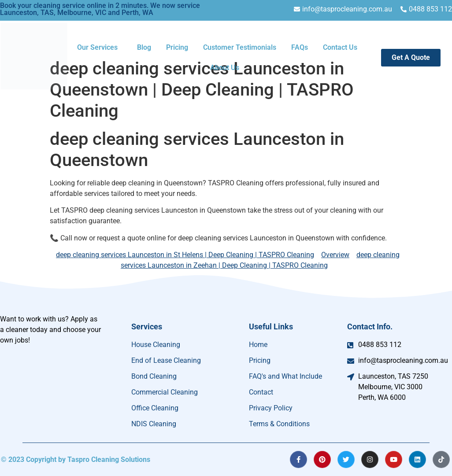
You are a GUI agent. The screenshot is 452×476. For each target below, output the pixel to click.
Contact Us (340, 47)
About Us (225, 68)
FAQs (300, 47)
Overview (335, 255)
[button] (100, 48)
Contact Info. (370, 327)
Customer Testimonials (240, 47)
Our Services (97, 47)
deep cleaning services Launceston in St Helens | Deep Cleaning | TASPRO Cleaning (185, 255)
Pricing (177, 47)
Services (147, 327)
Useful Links (271, 327)
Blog (144, 47)
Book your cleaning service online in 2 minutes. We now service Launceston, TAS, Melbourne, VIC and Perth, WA (100, 9)
